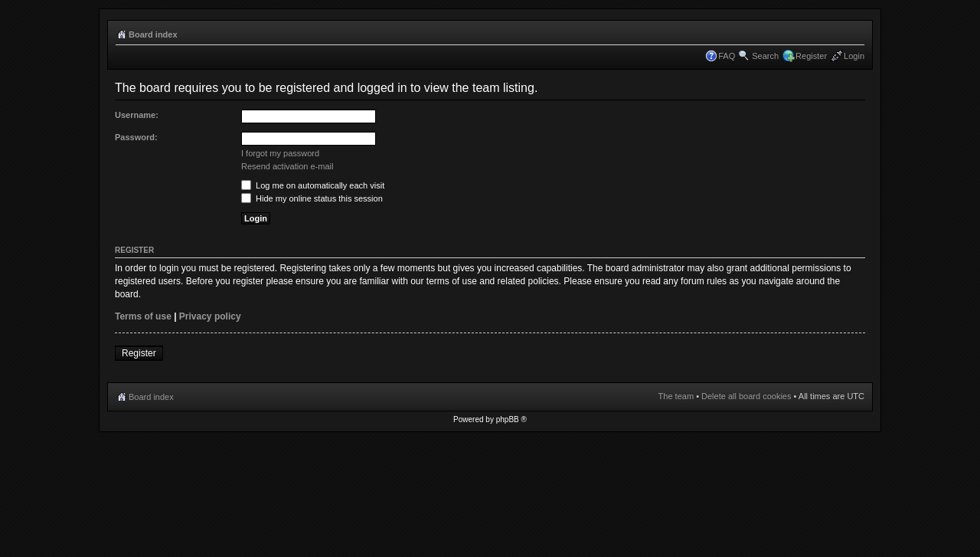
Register (811, 56)
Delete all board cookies (746, 396)
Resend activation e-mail (287, 166)
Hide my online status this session (312, 198)
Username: (137, 115)
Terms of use (143, 316)
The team (676, 396)
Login (854, 56)
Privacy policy (210, 316)
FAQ (727, 56)
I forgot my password (280, 153)
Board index (153, 34)
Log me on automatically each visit (313, 185)
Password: (136, 137)
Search (765, 56)
